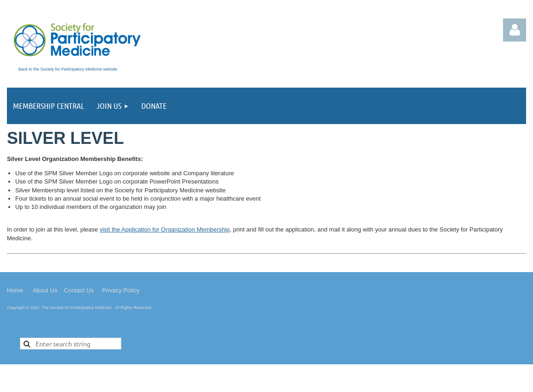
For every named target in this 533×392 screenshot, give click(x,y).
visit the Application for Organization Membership (165, 229)
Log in (515, 30)
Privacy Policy (121, 290)
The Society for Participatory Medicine (77, 308)
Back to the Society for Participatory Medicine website (68, 69)
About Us (45, 290)
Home (15, 290)
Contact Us (79, 290)
